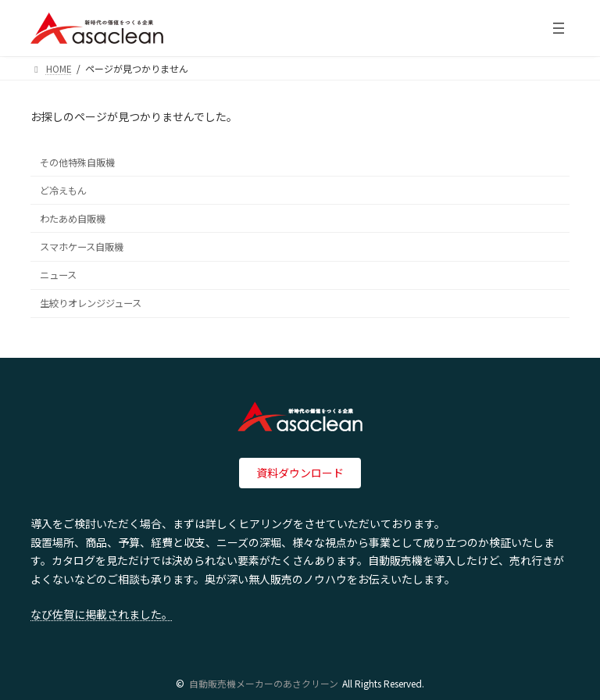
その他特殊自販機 (77, 162)
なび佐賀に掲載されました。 (102, 614)
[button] (300, 473)
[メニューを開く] (559, 28)
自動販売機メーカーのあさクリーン (264, 683)
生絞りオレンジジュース (91, 303)
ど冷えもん (63, 191)
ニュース (58, 275)
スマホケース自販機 (82, 247)
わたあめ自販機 (73, 219)
